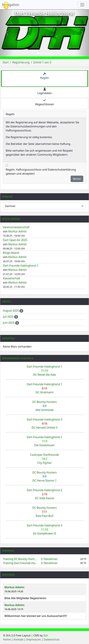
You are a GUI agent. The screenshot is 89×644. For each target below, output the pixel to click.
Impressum (34, 639)
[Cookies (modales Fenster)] (6, 6)
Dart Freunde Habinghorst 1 (21, 266)
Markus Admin (17, 231)
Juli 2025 (9, 317)
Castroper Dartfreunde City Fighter (45, 459)
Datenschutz (52, 639)
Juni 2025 (9, 323)
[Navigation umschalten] (82, 5)
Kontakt (19, 639)
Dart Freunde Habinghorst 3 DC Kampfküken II (44, 529)
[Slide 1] (38, 54)
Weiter (77, 179)
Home (7, 639)
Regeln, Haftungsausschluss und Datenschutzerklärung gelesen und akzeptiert (41, 172)
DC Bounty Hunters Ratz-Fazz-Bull (45, 512)
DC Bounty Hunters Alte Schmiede (45, 406)
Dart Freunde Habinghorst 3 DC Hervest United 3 (44, 424)
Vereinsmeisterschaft (16, 227)
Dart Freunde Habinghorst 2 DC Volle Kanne (44, 494)
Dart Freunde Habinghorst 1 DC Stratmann (44, 388)
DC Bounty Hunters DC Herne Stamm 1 (45, 476)
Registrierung (21, 62)
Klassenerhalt (11, 278)
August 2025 (11, 311)
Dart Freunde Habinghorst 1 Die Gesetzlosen (44, 441)
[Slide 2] (44, 54)
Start (6, 62)
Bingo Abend (11, 253)
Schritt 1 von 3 (42, 62)
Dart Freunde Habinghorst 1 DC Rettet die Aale (44, 371)
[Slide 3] (51, 54)
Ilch (46, 635)
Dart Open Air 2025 (15, 240)
